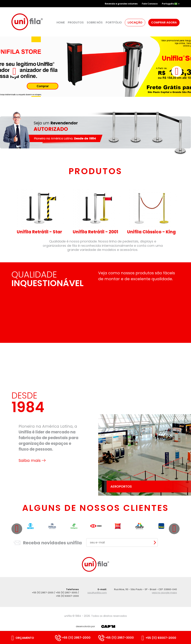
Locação (135, 22)
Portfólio (114, 23)
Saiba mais (32, 502)
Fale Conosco (150, 4)
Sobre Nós (95, 23)
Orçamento (23, 638)
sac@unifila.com (97, 593)
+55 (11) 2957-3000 (116, 638)
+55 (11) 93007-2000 (159, 638)
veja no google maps (164, 593)
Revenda (121, 4)
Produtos (76, 23)
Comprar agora (164, 22)
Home (61, 23)
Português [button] (171, 4)
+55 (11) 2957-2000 (73, 638)
